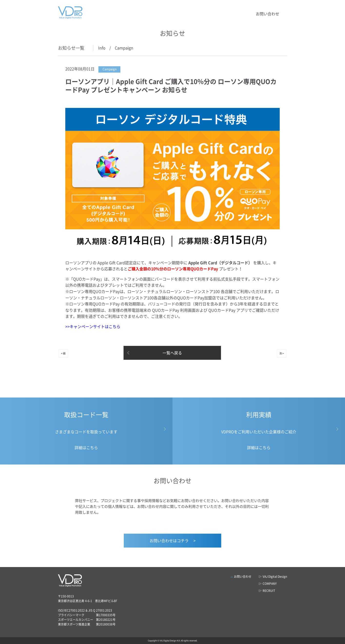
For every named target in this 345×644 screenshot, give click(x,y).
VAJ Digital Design (275, 577)
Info (102, 48)
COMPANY (270, 584)
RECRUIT (269, 591)
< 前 (63, 353)
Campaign (124, 48)
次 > (282, 353)
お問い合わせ (268, 14)
